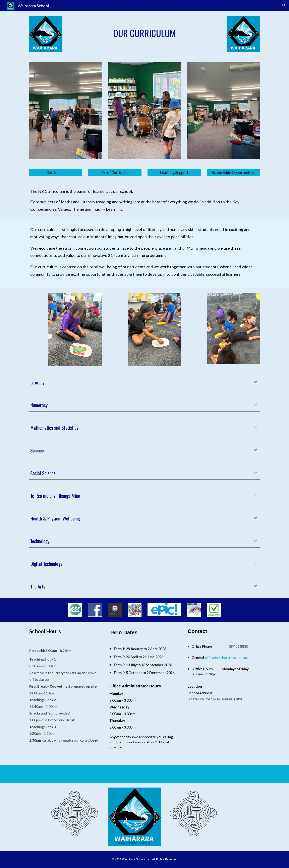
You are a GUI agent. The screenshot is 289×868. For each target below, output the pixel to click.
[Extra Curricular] (115, 172)
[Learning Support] (174, 172)
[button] (284, 6)
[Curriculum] (55, 172)
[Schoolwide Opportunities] (234, 172)
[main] (144, 33)
